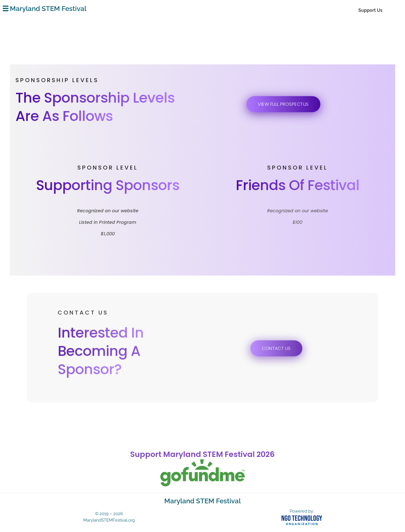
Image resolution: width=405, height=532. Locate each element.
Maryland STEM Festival (48, 9)
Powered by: (302, 511)
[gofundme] (202, 473)
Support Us (370, 10)
